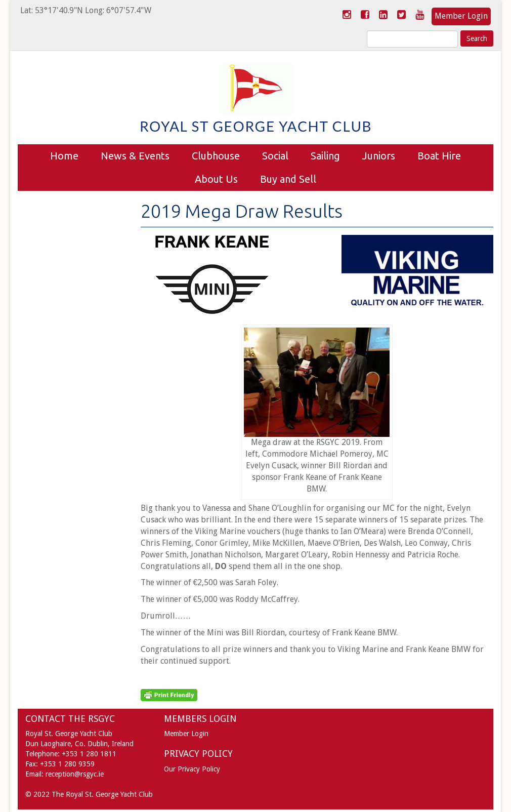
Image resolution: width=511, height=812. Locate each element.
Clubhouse (216, 156)
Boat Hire (439, 156)
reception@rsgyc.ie (75, 774)
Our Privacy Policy (192, 769)
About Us (216, 179)
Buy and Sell (288, 179)
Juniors (379, 156)
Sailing (325, 156)
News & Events (135, 156)
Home (64, 156)
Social (275, 156)
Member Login (461, 16)
